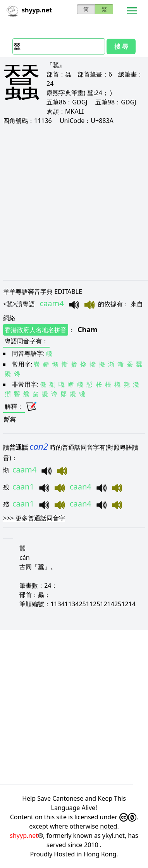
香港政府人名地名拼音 (36, 330)
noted (108, 826)
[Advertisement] (74, 202)
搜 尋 (121, 46)
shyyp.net (24, 836)
